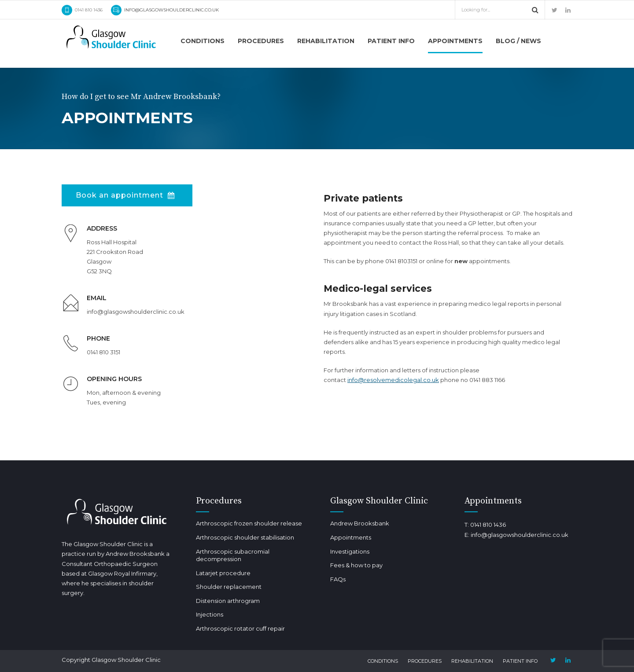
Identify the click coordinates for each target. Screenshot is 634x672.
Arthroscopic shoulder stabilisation (245, 537)
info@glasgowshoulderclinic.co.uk (520, 535)
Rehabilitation (326, 41)
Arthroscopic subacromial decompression (233, 555)
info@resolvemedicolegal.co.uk (393, 380)
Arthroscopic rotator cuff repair (240, 628)
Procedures (261, 41)
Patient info (391, 41)
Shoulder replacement (229, 587)
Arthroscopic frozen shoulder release (249, 523)
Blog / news (518, 41)
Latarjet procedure (223, 573)
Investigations (350, 551)
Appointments (455, 41)
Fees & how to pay (356, 565)
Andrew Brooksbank (360, 523)
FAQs (338, 579)
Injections (210, 614)
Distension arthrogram (228, 601)
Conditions (203, 41)
